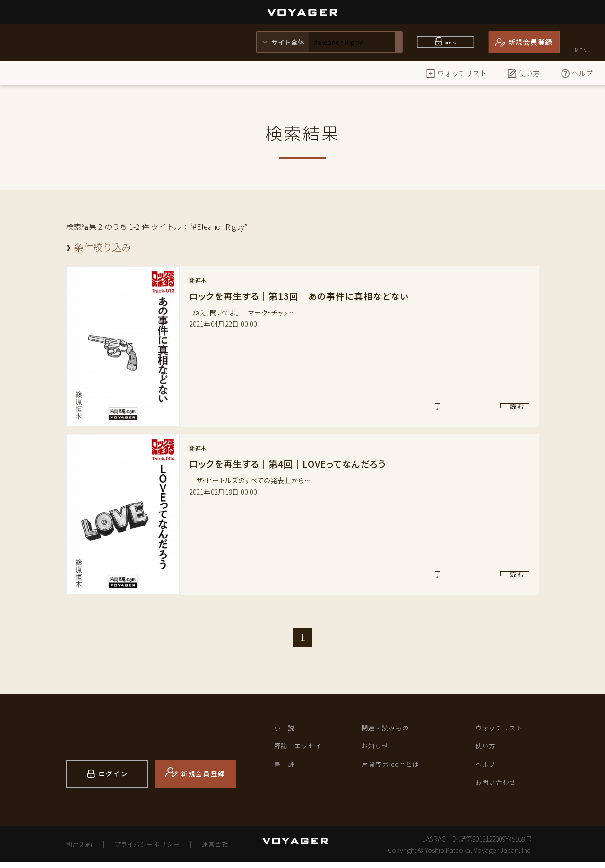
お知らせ (378, 749)
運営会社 (226, 850)
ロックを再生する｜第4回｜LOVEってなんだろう (293, 464)
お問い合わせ (501, 789)
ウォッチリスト (456, 73)
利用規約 (81, 850)
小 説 (287, 729)
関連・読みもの (391, 729)
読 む (490, 410)
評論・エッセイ (303, 749)
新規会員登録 (531, 42)
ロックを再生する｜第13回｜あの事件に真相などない (305, 296)
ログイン (451, 42)
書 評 (287, 769)
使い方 (523, 73)
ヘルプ (576, 73)
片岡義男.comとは (397, 769)
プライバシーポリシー (154, 850)
